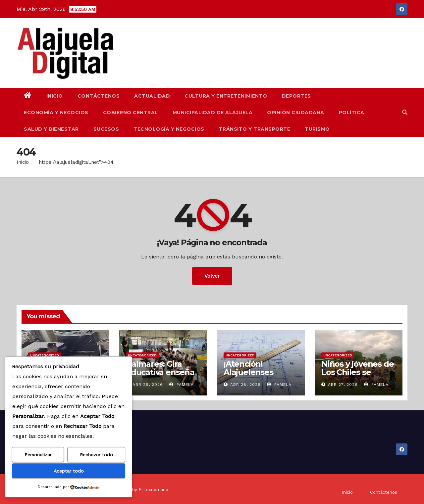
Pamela (182, 385)
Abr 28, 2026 (245, 385)
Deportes (296, 96)
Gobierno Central (131, 113)
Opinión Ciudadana (296, 113)
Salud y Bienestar (51, 129)
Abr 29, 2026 (148, 385)
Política (352, 113)
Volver (212, 276)
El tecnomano (153, 490)
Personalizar (38, 455)
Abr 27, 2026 (343, 385)
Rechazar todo (96, 455)
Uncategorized (45, 355)
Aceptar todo (69, 471)
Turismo (317, 129)
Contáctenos (99, 96)
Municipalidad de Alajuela (213, 113)
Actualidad (152, 96)
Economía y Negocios (56, 113)
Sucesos (106, 129)
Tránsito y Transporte (255, 129)
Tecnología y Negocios (169, 129)
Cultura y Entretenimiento (226, 96)
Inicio (55, 96)
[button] (405, 112)
